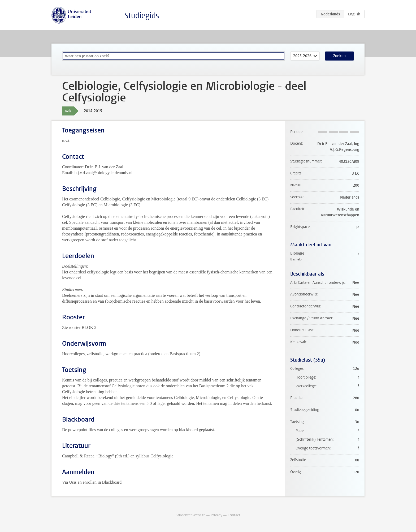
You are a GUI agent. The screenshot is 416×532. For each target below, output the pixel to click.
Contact (234, 515)
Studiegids (142, 16)
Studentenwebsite (190, 515)
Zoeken (339, 56)
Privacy (216, 515)
